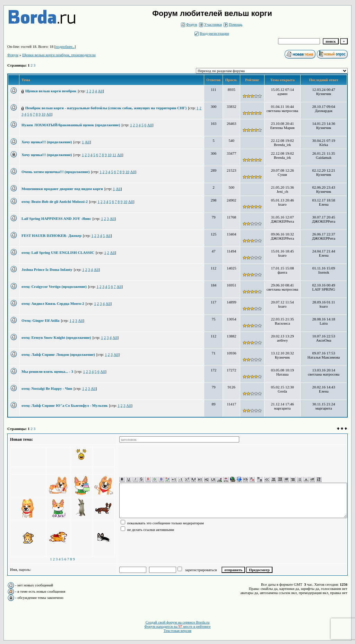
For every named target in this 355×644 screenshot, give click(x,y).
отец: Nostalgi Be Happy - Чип (47, 388)
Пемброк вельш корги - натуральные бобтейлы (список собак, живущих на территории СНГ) (106, 108)
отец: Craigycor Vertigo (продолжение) (54, 286)
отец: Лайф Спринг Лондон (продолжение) (58, 354)
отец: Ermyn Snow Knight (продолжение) (56, 337)
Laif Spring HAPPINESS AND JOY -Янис (56, 218)
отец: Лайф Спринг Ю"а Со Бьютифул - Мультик (65, 405)
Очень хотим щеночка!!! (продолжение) (56, 172)
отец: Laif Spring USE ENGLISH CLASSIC (58, 252)
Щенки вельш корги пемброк (51, 91)
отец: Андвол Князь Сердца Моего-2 (53, 303)
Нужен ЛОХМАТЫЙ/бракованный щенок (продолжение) (71, 125)
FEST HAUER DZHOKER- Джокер (51, 235)
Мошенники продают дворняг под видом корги (62, 189)
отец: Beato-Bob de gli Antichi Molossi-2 (55, 201)
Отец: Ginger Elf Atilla (41, 320)
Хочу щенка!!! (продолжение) (47, 142)
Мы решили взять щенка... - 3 (47, 371)
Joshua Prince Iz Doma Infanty (47, 269)
